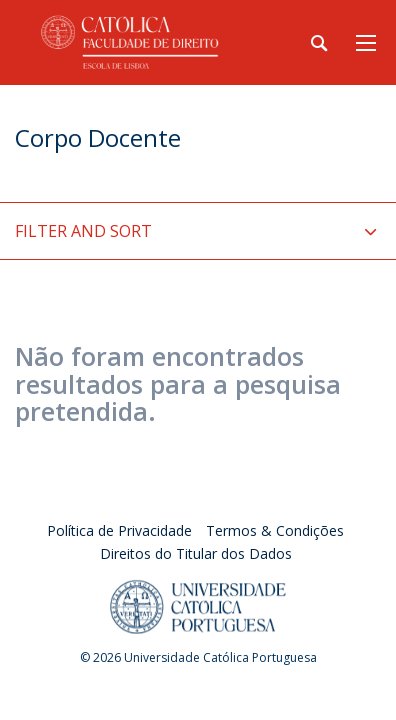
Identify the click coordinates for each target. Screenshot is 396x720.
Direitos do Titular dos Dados (196, 553)
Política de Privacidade (119, 530)
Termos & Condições (275, 530)
